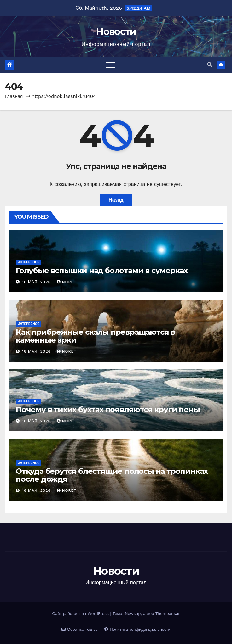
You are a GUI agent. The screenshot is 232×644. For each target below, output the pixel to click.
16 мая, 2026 (37, 282)
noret (67, 282)
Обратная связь (79, 629)
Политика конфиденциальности (137, 629)
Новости (116, 32)
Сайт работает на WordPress (81, 614)
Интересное (29, 262)
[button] (210, 65)
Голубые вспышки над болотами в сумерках (102, 270)
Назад (116, 200)
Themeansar (168, 614)
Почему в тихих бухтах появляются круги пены (108, 409)
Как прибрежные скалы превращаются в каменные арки (95, 336)
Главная (14, 96)
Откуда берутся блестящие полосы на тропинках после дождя (112, 475)
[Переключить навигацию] (111, 65)
